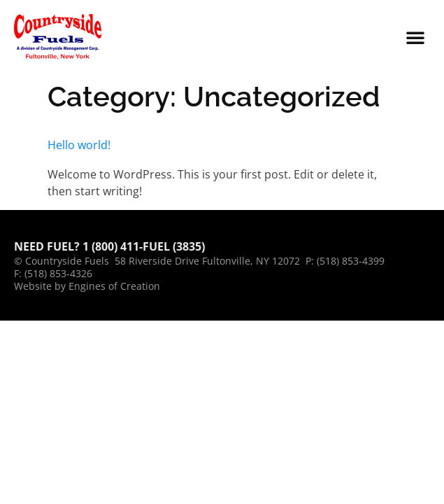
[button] (415, 37)
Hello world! (79, 145)
